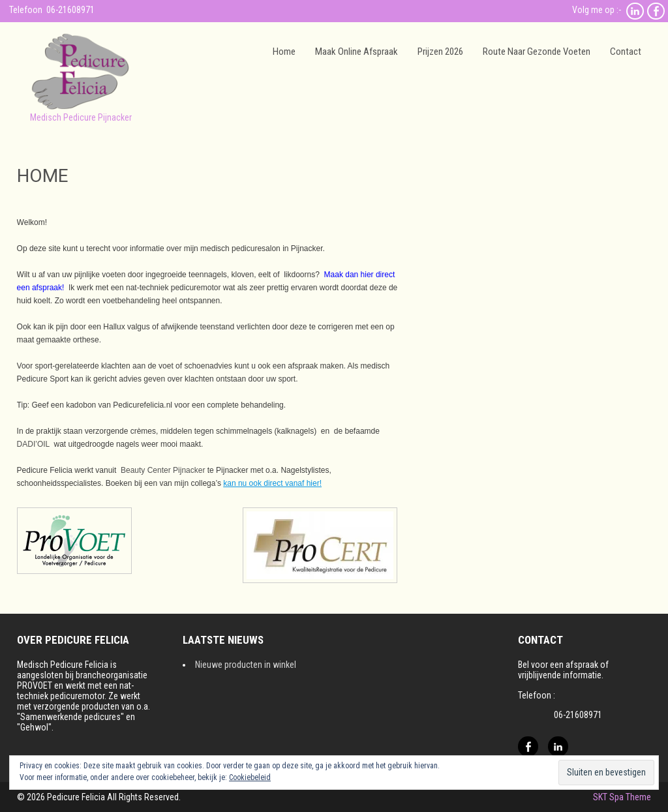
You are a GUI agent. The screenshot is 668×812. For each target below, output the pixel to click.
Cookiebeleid (250, 777)
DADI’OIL (33, 444)
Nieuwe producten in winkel (246, 665)
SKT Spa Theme (622, 797)
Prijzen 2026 (440, 52)
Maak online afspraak (357, 52)
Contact (626, 52)
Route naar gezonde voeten (537, 52)
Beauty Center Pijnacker (163, 470)
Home (284, 52)
